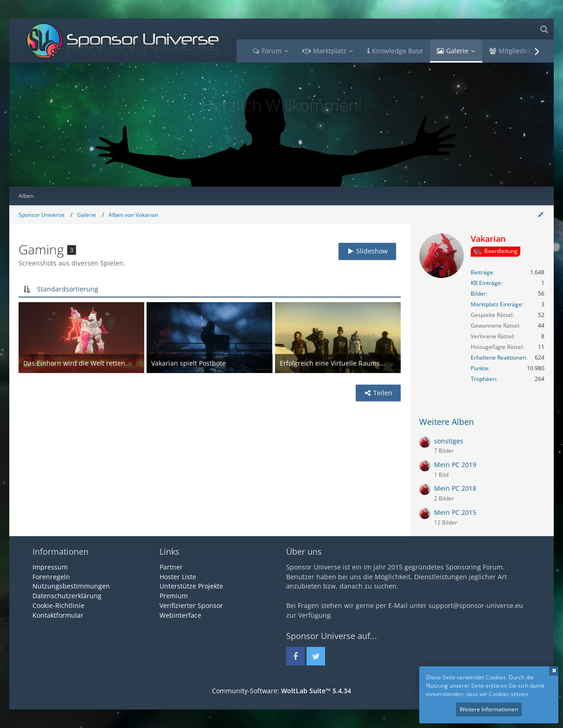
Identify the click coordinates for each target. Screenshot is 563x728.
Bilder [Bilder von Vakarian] (478, 294)
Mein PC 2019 (455, 465)
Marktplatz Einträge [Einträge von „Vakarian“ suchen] (496, 304)
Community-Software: (281, 691)
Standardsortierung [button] (68, 289)
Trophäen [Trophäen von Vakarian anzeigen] (483, 379)
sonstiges (449, 441)
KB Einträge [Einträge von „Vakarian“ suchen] (486, 283)
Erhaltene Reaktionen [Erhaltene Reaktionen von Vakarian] (498, 358)
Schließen (554, 671)
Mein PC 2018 (455, 488)
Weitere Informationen (489, 709)
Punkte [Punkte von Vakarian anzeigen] (480, 368)
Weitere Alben (447, 422)
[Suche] (544, 29)
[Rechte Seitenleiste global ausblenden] (541, 214)
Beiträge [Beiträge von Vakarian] (482, 272)
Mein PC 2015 (455, 512)
